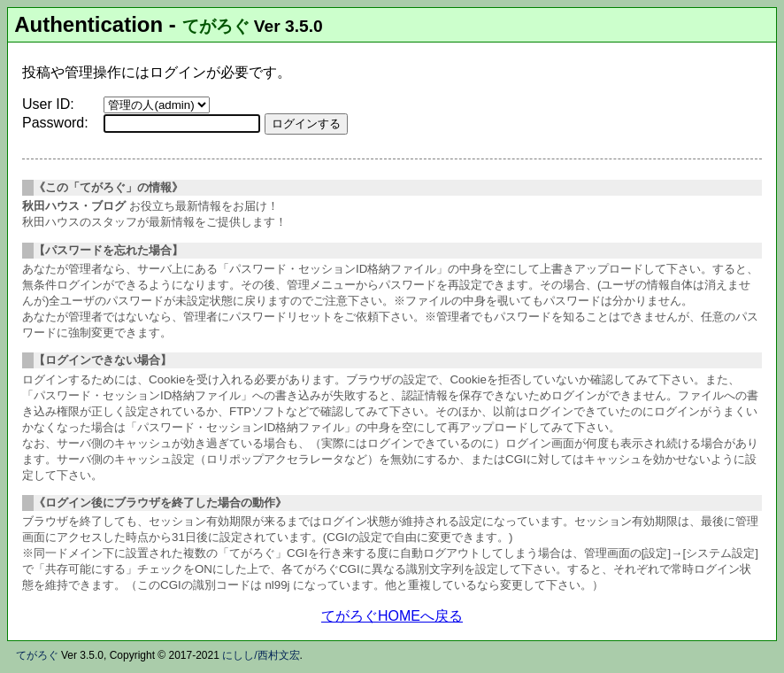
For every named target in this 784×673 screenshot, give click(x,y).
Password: (55, 123)
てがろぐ (216, 26)
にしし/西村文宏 (261, 655)
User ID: (48, 104)
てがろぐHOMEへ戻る (392, 616)
